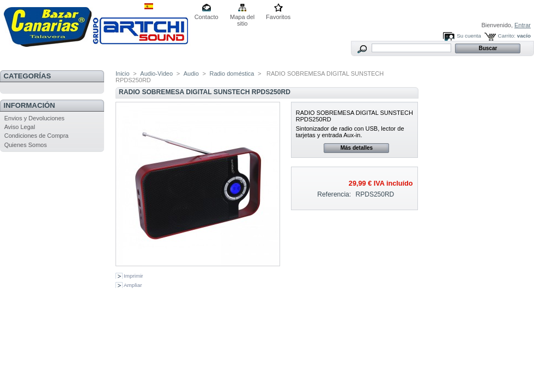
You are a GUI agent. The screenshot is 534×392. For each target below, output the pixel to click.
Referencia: (334, 194)
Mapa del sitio (242, 18)
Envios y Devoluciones (35, 118)
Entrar (523, 25)
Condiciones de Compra (37, 136)
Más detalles (357, 148)
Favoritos (278, 17)
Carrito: (507, 36)
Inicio (123, 73)
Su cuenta (469, 36)
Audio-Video (156, 73)
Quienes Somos (26, 145)
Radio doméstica (232, 73)
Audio (191, 73)
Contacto (207, 17)
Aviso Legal (20, 127)
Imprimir (133, 276)
